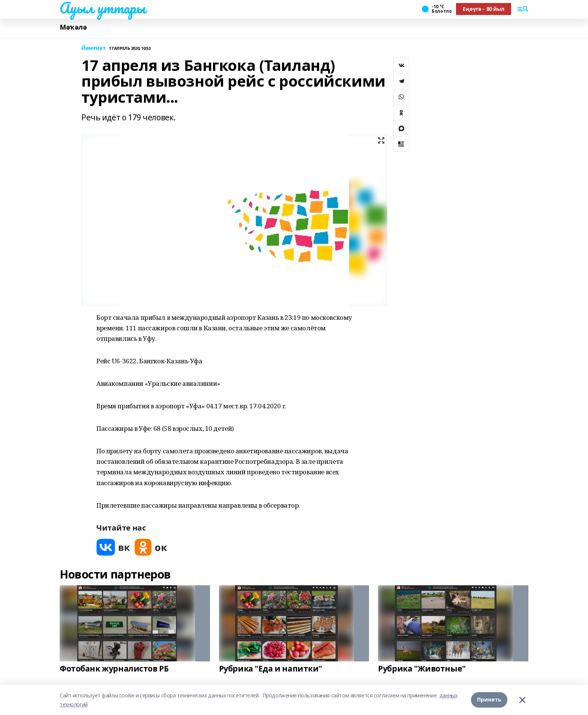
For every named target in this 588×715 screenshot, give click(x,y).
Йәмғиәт (94, 48)
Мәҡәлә (73, 27)
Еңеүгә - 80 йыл (484, 9)
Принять (489, 700)
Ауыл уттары (102, 8)
